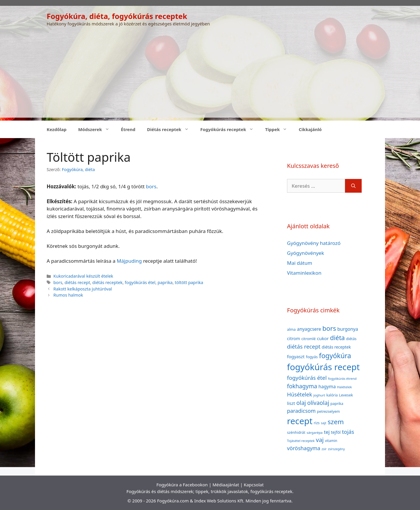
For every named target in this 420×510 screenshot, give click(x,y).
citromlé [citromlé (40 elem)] (308, 339)
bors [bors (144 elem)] (329, 328)
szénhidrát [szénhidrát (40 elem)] (296, 432)
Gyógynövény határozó (314, 243)
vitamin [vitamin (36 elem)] (331, 441)
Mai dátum (300, 263)
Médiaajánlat (226, 485)
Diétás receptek (171, 129)
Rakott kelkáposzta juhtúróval (83, 289)
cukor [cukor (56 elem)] (323, 338)
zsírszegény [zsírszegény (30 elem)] (336, 449)
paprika (165, 282)
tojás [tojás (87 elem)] (348, 432)
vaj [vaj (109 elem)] (320, 440)
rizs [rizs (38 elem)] (317, 423)
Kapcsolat (254, 485)
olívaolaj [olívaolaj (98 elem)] (318, 403)
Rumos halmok (68, 295)
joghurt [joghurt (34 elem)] (319, 395)
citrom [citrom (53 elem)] (294, 338)
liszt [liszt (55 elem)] (291, 403)
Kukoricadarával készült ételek (83, 276)
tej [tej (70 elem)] (327, 432)
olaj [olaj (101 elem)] (301, 403)
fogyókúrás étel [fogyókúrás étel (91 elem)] (307, 378)
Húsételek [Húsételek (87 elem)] (300, 394)
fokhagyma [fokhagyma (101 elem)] (302, 386)
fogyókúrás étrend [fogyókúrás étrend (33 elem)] (342, 378)
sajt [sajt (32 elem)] (324, 423)
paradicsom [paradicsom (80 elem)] (301, 411)
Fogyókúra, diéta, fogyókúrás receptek (117, 16)
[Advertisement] (210, 77)
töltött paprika (189, 282)
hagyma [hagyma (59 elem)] (327, 387)
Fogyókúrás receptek (230, 129)
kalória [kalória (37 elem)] (332, 395)
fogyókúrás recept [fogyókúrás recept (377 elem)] (323, 367)
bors (151, 186)
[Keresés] (353, 186)
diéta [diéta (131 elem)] (338, 338)
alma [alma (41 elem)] (291, 329)
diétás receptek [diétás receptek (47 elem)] (336, 347)
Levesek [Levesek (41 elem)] (346, 395)
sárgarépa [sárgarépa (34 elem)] (315, 432)
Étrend (128, 129)
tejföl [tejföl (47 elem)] (336, 432)
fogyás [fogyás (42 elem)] (312, 357)
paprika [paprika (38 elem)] (337, 404)
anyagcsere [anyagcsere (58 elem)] (309, 329)
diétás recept (77, 282)
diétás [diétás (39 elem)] (351, 339)
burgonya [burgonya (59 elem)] (348, 329)
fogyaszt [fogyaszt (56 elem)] (296, 356)
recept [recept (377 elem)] (300, 421)
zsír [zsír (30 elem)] (324, 449)
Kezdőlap (57, 129)
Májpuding (129, 261)
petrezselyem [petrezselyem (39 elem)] (329, 411)
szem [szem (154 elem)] (336, 422)
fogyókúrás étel (140, 282)
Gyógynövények (306, 253)
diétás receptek (108, 282)
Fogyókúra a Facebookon (182, 485)
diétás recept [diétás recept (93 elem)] (304, 347)
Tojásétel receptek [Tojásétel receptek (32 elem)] (301, 441)
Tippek (279, 129)
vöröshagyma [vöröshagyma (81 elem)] (304, 448)
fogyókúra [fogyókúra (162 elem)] (335, 356)
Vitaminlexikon (304, 273)
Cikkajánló (310, 129)
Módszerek (97, 129)
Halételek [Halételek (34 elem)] (345, 387)
